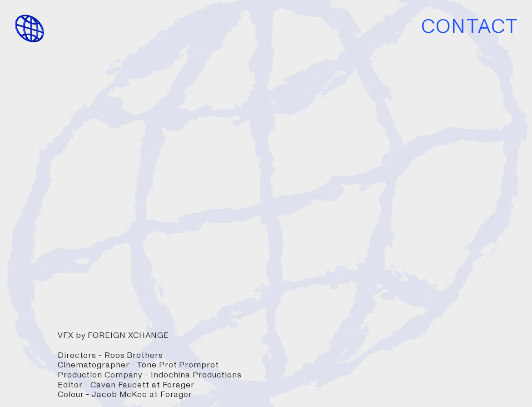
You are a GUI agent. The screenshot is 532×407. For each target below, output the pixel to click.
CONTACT (470, 26)
